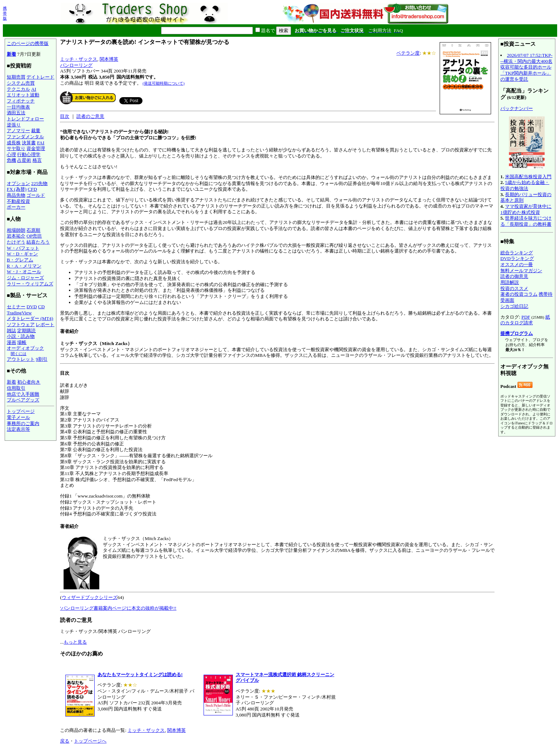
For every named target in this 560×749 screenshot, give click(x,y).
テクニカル (18, 89)
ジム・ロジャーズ (25, 278)
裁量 (36, 131)
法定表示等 (18, 429)
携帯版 (5, 13)
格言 (37, 160)
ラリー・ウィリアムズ (30, 284)
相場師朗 (16, 230)
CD (42, 307)
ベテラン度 (408, 53)
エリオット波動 (23, 95)
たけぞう (16, 242)
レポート (45, 324)
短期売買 (16, 77)
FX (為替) (17, 189)
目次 (65, 116)
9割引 (42, 359)
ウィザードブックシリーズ (90, 597)
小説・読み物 (21, 336)
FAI (41, 143)
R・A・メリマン (24, 266)
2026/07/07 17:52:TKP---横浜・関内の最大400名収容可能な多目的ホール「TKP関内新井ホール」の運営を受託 (526, 67)
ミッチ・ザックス (79, 59)
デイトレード (40, 77)
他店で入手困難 (23, 394)
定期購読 (26, 331)
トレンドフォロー (25, 119)
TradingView (19, 313)
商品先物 (16, 195)
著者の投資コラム (519, 294)
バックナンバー (517, 108)
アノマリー (18, 131)
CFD (32, 189)
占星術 (24, 160)
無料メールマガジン (521, 271)
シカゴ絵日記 (514, 306)
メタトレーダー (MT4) (30, 318)
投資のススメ (514, 288)
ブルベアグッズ (23, 400)
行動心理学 (29, 154)
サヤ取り (16, 148)
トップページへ (90, 741)
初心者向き (29, 382)
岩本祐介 (16, 236)
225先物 (39, 183)
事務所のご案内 (23, 423)
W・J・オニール (24, 272)
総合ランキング (517, 253)
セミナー (16, 307)
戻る (65, 741)
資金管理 (36, 148)
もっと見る (75, 642)
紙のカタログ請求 (525, 320)
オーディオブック (25, 348)
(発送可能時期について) (163, 83)
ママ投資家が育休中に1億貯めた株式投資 (526, 209)
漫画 (11, 342)
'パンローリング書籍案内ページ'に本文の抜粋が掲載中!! (118, 608)
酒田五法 (16, 113)
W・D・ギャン (22, 254)
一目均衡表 (18, 107)
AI (34, 89)
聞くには (19, 354)
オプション (18, 183)
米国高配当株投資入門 (528, 177)
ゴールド (36, 195)
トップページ (21, 411)
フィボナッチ (21, 101)
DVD (32, 307)
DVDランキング (517, 258)
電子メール (18, 417)
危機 (11, 160)
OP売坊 (34, 236)
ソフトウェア (21, 324)
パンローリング (76, 65)
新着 (11, 54)
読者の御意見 (514, 276)
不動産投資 (18, 201)
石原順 (33, 230)
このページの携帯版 (28, 43)
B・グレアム (20, 260)
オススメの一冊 (517, 264)
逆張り (14, 125)
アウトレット (21, 359)
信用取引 (16, 388)
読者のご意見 (90, 116)
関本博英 (109, 59)
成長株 (14, 143)
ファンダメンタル (25, 137)
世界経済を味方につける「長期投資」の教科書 (526, 221)
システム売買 (21, 83)
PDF (526, 317)
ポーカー (16, 207)
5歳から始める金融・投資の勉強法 (525, 185)
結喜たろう (38, 242)
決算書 (29, 143)
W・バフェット (23, 248)
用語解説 (510, 282)
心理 (11, 154)
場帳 (22, 342)
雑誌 (11, 331)
